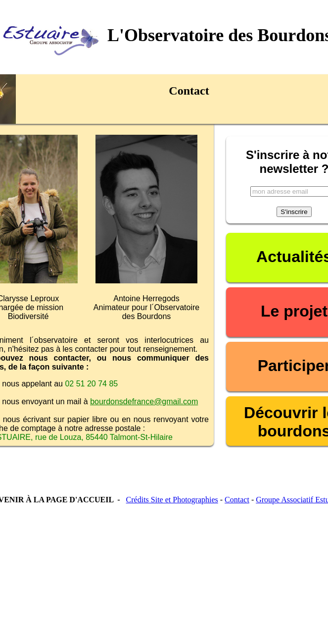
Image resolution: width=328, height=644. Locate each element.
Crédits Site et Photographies (172, 500)
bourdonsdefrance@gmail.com (144, 402)
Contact (237, 500)
